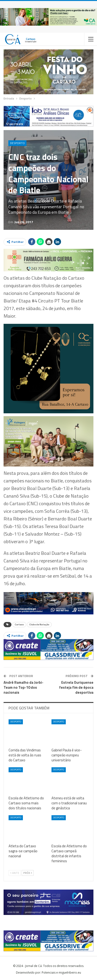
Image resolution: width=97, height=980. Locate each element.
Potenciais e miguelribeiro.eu (61, 973)
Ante (15, 873)
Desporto (17, 143)
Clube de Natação (39, 624)
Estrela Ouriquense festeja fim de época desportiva (76, 687)
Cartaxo (19, 624)
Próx (28, 873)
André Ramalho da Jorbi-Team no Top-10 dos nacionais (23, 687)
